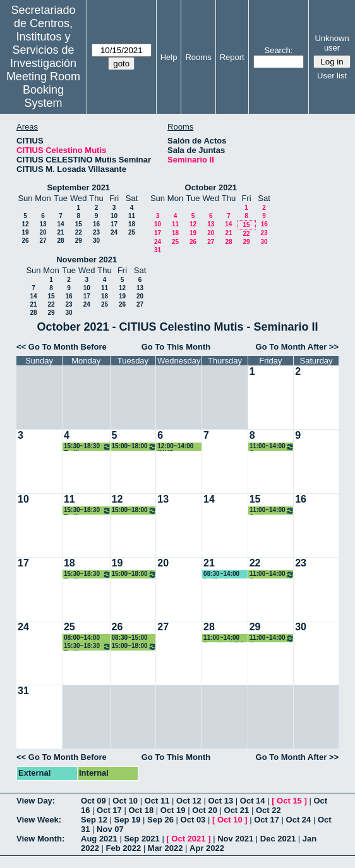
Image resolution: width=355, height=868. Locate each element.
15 (79, 224)
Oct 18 (141, 810)
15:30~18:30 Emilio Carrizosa (87, 447)
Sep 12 (94, 820)
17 (114, 224)
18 (132, 224)
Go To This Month (176, 347)
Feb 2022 (124, 848)
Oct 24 (299, 820)
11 (132, 216)
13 (43, 224)
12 (25, 224)
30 (96, 241)
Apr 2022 (207, 848)
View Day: (36, 801)
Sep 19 (128, 820)
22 (79, 232)
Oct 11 (157, 801)
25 (132, 232)
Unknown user (332, 43)
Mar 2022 (165, 848)
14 (60, 224)
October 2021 (211, 187)
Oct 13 (220, 801)
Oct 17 (109, 810)
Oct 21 (237, 810)
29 (79, 241)
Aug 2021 (99, 839)
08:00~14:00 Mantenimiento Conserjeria (86, 638)
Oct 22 (268, 810)
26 (25, 241)
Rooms (198, 57)
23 (96, 232)
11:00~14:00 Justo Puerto (272, 447)
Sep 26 (160, 820)
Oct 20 (205, 810)
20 (43, 232)
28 (60, 241)
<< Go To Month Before (62, 347)
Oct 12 (189, 801)
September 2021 (78, 187)
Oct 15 (289, 801)
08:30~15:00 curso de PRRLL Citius (132, 638)
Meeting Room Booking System (43, 90)
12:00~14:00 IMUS (175, 447)
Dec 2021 (278, 839)
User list (332, 76)
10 (114, 216)
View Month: (40, 839)
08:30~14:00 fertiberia (221, 574)
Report (232, 57)
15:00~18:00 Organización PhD (135, 447)
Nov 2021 (235, 839)
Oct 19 (173, 810)
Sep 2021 (141, 839)
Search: (278, 50)
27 (43, 241)
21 (60, 232)
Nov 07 (110, 829)
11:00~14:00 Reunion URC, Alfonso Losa (225, 638)
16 (96, 224)
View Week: (39, 820)
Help (169, 57)
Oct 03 (193, 820)
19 (25, 232)
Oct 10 (125, 801)
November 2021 (87, 260)
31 (158, 250)
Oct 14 (253, 801)
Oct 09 (93, 801)
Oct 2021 (188, 839)
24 (114, 232)
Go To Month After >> (297, 347)
